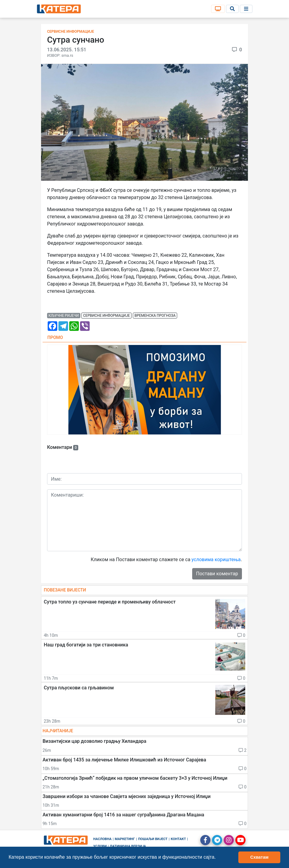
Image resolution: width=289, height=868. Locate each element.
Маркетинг (125, 839)
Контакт (179, 839)
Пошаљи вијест (153, 839)
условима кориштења (216, 560)
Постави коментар (217, 574)
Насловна (102, 839)
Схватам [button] (259, 857)
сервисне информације (106, 316)
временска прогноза (155, 316)
